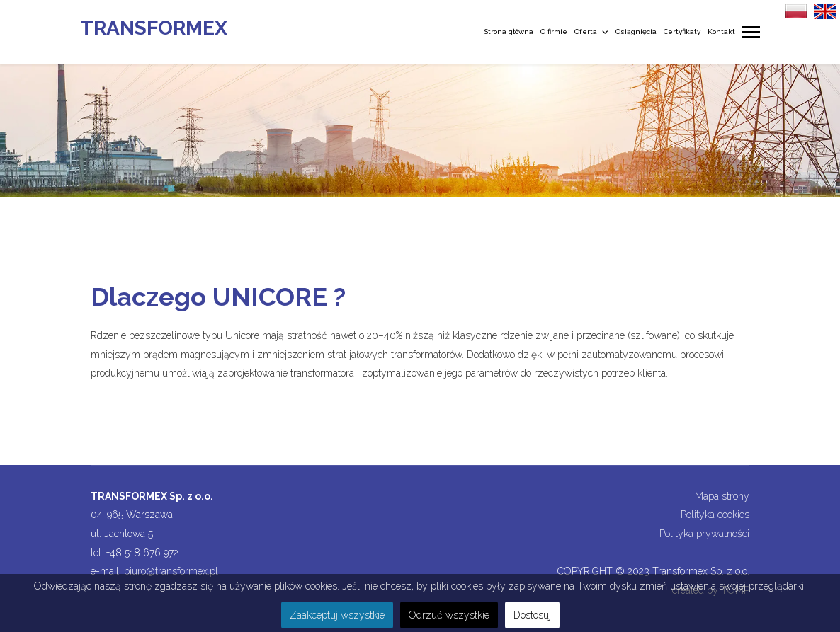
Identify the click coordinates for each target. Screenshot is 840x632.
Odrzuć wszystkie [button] (449, 615)
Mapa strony (722, 496)
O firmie (554, 31)
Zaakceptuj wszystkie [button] (337, 615)
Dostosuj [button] (532, 615)
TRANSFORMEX (154, 28)
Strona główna (509, 31)
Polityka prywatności (704, 534)
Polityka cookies (715, 515)
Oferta (586, 31)
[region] (420, 130)
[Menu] (751, 32)
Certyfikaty (682, 31)
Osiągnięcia (636, 31)
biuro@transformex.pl (171, 571)
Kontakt (721, 31)
